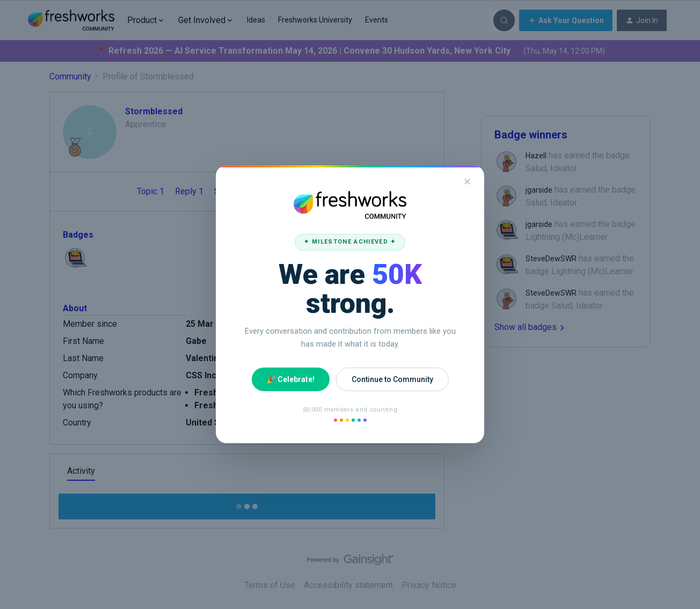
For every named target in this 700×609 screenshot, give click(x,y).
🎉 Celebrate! (291, 379)
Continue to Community (392, 379)
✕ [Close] (467, 182)
